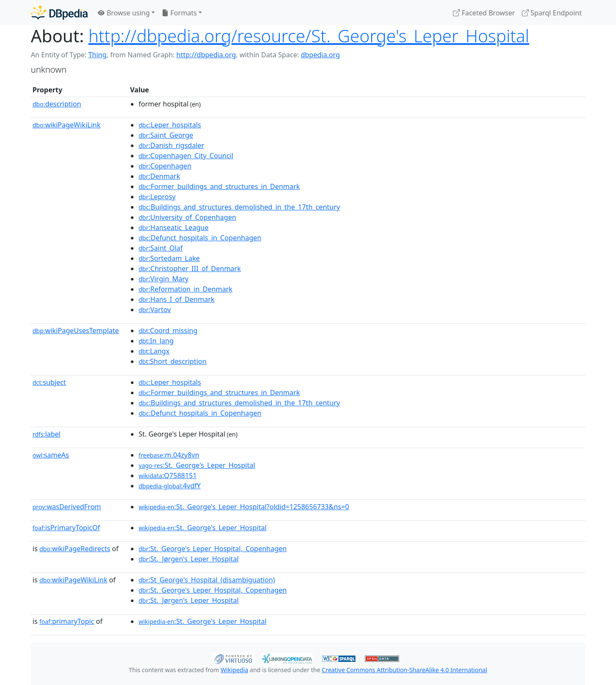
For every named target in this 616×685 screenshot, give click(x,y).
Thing (97, 55)
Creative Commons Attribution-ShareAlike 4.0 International (404, 670)
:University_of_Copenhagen (187, 217)
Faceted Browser (484, 13)
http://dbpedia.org (206, 55)
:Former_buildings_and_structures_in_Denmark (219, 186)
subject (49, 382)
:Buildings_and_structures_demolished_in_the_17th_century (239, 207)
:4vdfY (170, 486)
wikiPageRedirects (75, 549)
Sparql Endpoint (552, 13)
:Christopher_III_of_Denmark (190, 269)
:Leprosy (157, 197)
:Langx (154, 351)
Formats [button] (179, 13)
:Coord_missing (168, 331)
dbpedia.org (320, 55)
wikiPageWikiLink (67, 125)
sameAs (51, 455)
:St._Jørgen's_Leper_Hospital (189, 559)
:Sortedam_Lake (169, 258)
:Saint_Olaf (161, 248)
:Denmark (159, 176)
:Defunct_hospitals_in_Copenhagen (200, 238)
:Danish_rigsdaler (171, 145)
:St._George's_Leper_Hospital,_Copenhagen (213, 549)
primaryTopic (67, 621)
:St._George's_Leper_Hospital (197, 465)
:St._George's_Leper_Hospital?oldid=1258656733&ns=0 (244, 507)
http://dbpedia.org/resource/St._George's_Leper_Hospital (309, 36)
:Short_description (173, 361)
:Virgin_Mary (164, 279)
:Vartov (155, 310)
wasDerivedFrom (67, 507)
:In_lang (156, 341)
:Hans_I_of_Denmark (176, 299)
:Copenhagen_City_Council (186, 156)
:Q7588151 (168, 475)
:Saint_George (166, 135)
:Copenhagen (165, 166)
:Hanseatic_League (174, 227)
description (57, 104)
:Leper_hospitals (170, 125)
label (47, 434)
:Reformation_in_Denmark (185, 289)
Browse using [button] (124, 13)
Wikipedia (234, 670)
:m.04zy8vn (169, 455)
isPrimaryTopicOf (66, 528)
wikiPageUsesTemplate (76, 331)
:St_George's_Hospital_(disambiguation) (207, 580)
